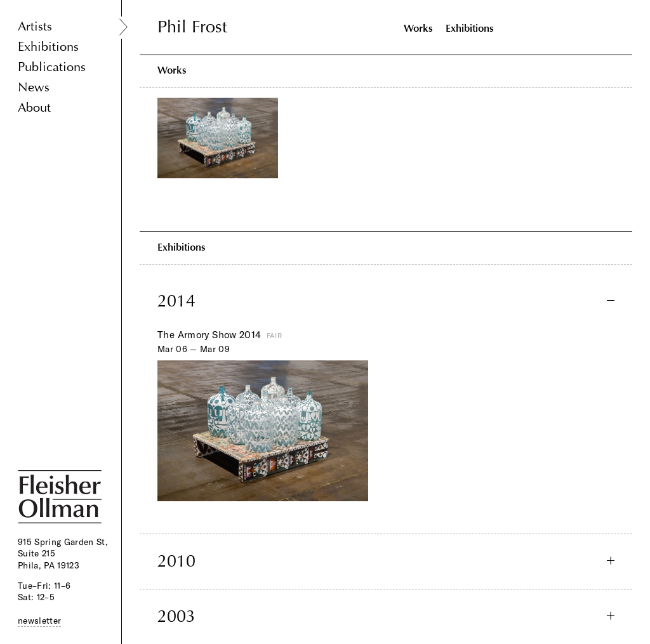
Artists (35, 26)
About (34, 108)
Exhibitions (48, 47)
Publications (52, 67)
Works (418, 28)
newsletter (39, 621)
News (34, 87)
